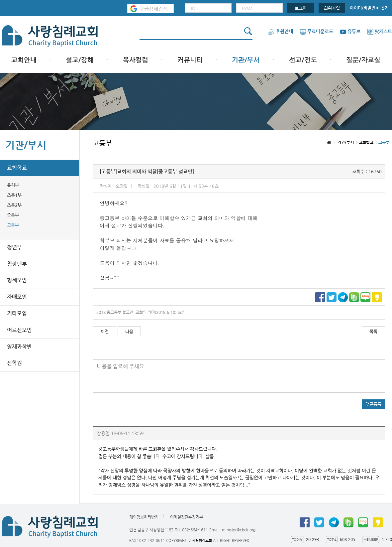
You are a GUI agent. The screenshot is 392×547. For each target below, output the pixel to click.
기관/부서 (246, 60)
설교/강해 (80, 60)
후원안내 (281, 31)
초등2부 (14, 205)
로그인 (301, 8)
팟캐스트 (380, 31)
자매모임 (17, 297)
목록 (373, 331)
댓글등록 (373, 404)
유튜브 (350, 31)
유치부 (13, 185)
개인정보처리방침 (144, 517)
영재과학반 (19, 347)
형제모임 (17, 280)
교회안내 (24, 60)
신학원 (14, 363)
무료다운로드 (316, 31)
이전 (105, 331)
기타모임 (17, 313)
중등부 (13, 215)
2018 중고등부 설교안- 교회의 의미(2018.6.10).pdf (140, 312)
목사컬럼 (136, 60)
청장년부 (17, 264)
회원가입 (332, 8)
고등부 (13, 225)
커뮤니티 (190, 60)
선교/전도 (303, 60)
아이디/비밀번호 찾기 (369, 8)
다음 (129, 331)
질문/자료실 (363, 60)
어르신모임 (19, 330)
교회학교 (17, 168)
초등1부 (14, 195)
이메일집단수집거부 (187, 517)
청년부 (14, 247)
